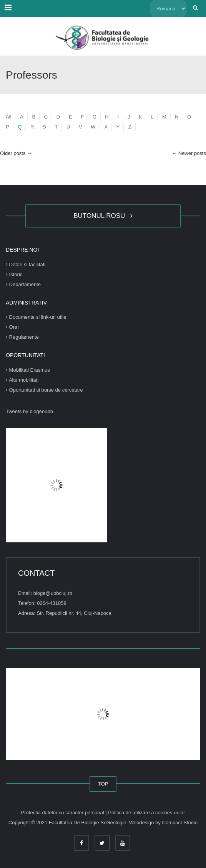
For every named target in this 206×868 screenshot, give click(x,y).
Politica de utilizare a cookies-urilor (146, 813)
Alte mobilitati (22, 380)
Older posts (16, 153)
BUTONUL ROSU (103, 216)
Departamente (23, 284)
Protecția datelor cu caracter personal (63, 813)
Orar (12, 327)
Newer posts (189, 153)
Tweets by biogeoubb (29, 411)
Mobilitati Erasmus (28, 370)
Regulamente (22, 337)
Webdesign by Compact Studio (163, 823)
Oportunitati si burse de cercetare (44, 390)
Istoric (14, 274)
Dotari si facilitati (26, 264)
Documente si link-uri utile (36, 317)
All (8, 117)
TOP (103, 784)
